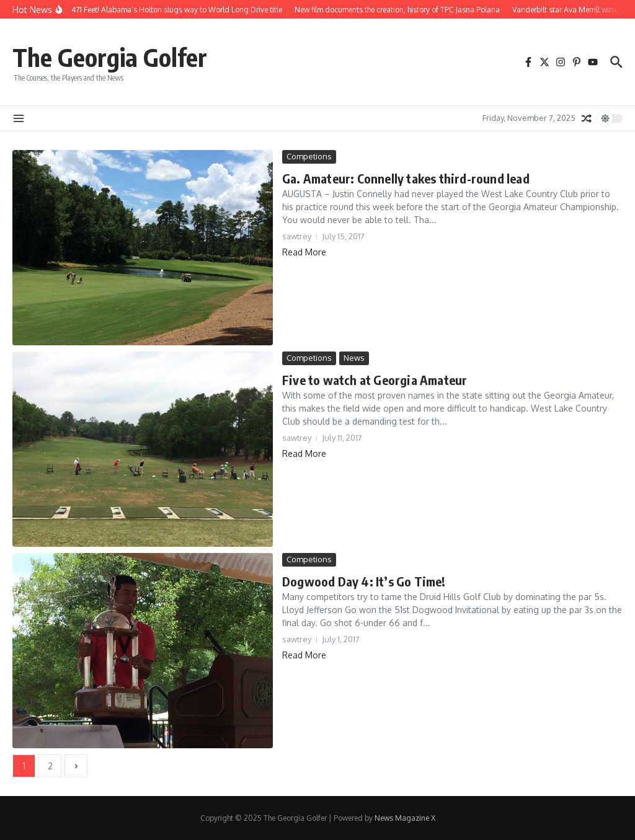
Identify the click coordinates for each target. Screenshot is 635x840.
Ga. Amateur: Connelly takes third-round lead (406, 178)
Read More (304, 252)
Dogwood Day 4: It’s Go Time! (364, 581)
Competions (309, 156)
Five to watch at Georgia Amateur (375, 380)
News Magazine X (405, 818)
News (354, 358)
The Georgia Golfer (110, 57)
